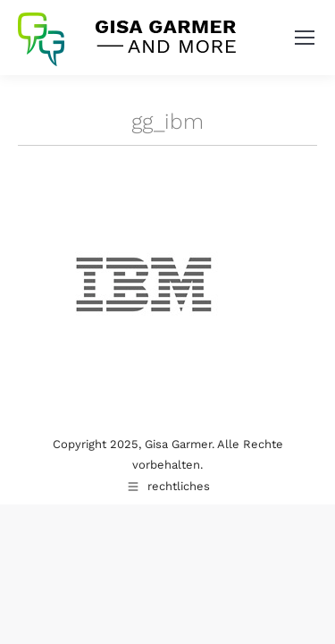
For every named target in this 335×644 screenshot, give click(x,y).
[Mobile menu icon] (305, 38)
